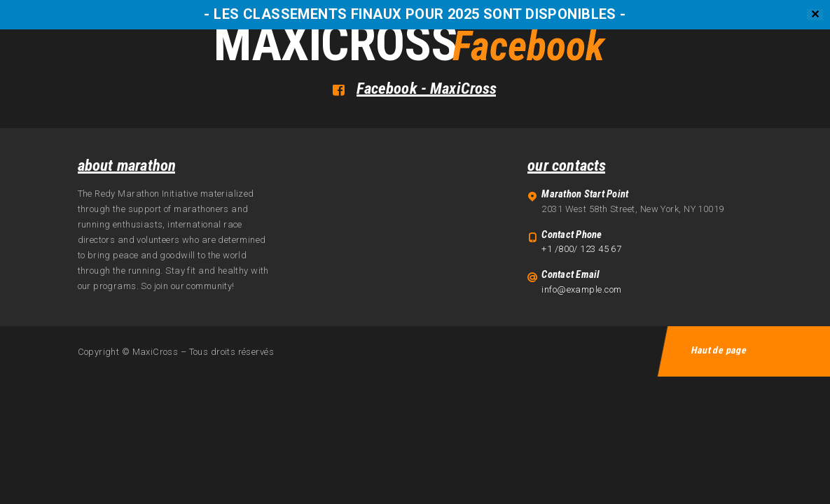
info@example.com (581, 289)
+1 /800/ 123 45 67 (581, 249)
